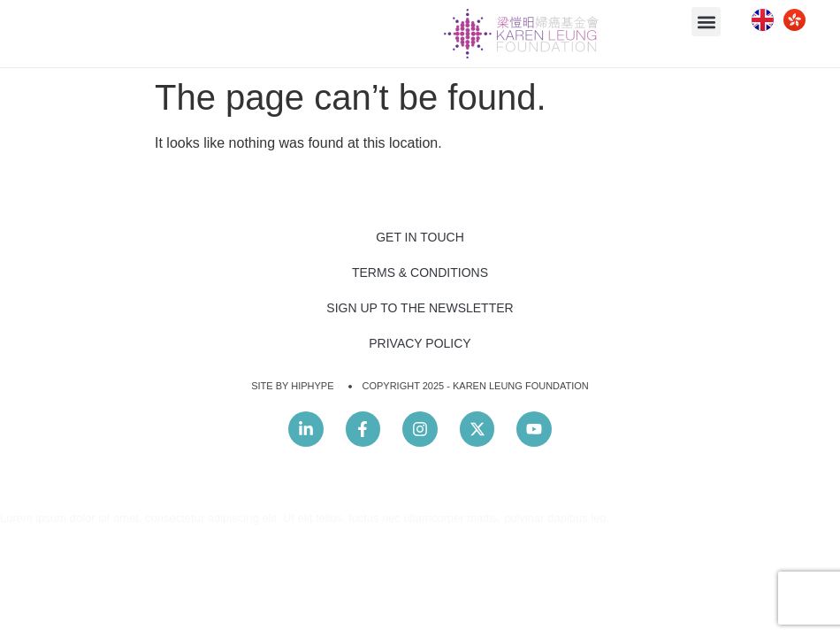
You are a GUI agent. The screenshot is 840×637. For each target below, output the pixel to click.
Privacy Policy (420, 343)
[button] (706, 22)
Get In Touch (420, 237)
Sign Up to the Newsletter (420, 308)
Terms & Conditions (420, 272)
